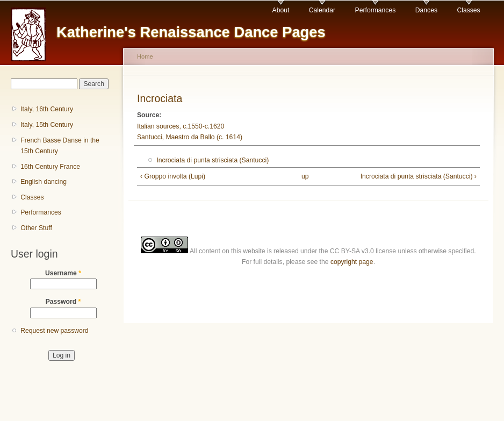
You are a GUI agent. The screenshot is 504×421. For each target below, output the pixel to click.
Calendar (322, 10)
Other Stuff (36, 228)
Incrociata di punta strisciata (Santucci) (213, 160)
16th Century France (50, 167)
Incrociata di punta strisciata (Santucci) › (419, 176)
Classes (468, 10)
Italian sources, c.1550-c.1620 (181, 126)
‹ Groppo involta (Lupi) (173, 176)
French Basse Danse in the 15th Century (60, 146)
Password (63, 302)
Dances (426, 10)
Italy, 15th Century (47, 125)
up (305, 176)
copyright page (352, 262)
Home (145, 56)
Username (63, 273)
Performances (376, 10)
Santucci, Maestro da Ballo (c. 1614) (190, 137)
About (281, 10)
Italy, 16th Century (47, 109)
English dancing (44, 182)
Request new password (54, 331)
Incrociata (160, 98)
